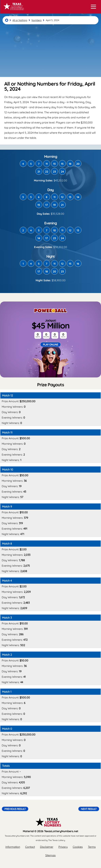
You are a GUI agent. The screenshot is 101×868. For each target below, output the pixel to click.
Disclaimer (47, 847)
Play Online (50, 344)
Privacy (63, 847)
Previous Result (15, 809)
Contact (30, 847)
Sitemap (50, 855)
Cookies (78, 847)
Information (13, 847)
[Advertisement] (50, 51)
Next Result (89, 809)
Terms (92, 847)
